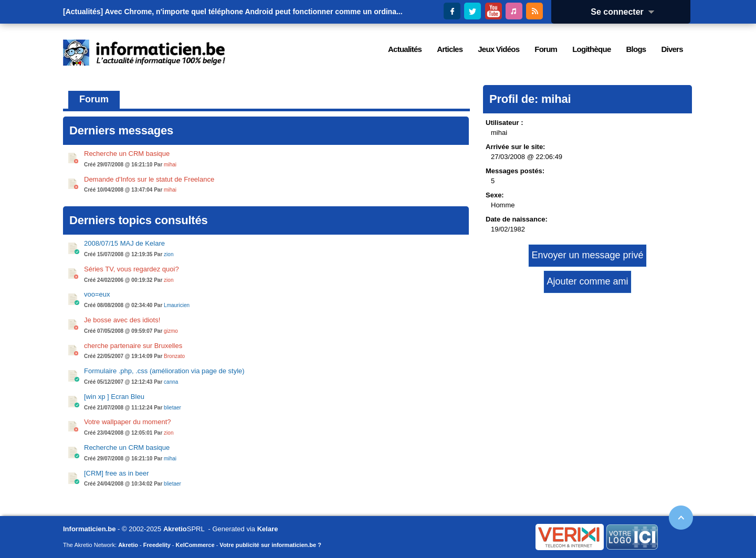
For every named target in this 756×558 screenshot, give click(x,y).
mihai (170, 165)
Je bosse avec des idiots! (122, 320)
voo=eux (97, 294)
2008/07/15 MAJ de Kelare (124, 243)
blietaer (172, 408)
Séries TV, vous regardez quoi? (132, 269)
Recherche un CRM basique (127, 154)
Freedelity (157, 545)
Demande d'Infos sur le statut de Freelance (149, 179)
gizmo (171, 331)
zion (169, 254)
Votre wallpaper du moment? (127, 422)
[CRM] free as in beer (117, 473)
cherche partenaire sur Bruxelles (133, 346)
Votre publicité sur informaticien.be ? (270, 545)
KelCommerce (195, 545)
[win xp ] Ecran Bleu (114, 397)
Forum (94, 99)
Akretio (175, 529)
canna (171, 382)
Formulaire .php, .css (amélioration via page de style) (164, 371)
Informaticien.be (89, 529)
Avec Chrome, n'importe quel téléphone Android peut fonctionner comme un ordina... (254, 12)
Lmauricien (177, 305)
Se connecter (626, 12)
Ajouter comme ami (587, 281)
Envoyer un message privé (587, 255)
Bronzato (174, 356)
